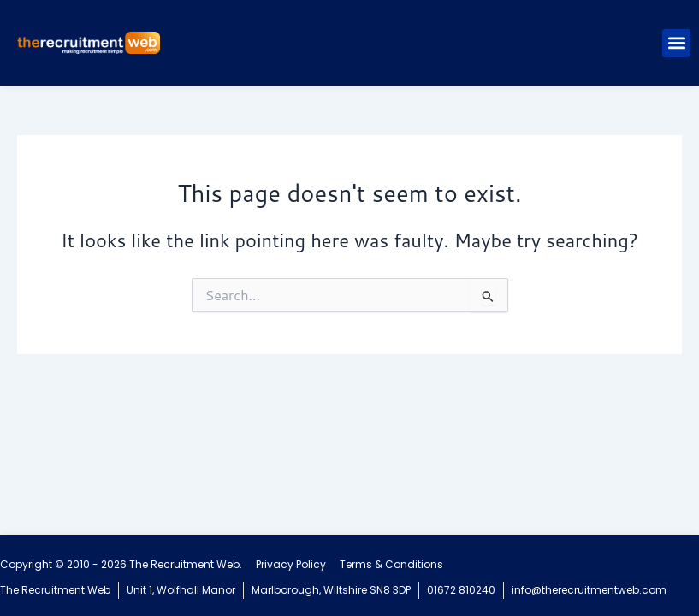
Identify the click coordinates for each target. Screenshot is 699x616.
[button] (676, 43)
